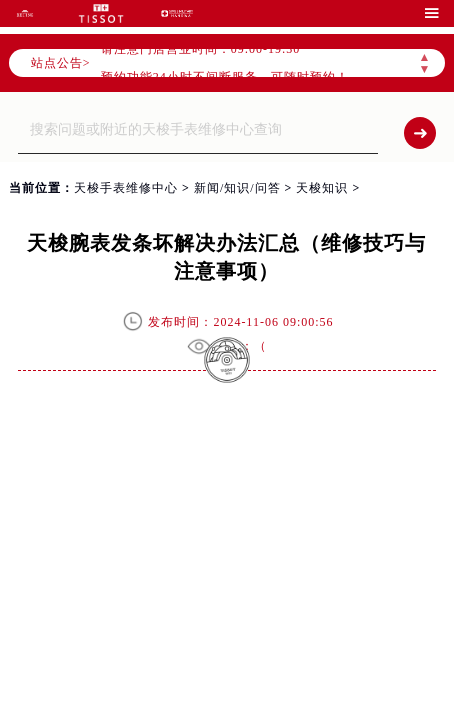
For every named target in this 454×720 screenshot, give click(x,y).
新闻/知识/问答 (237, 188)
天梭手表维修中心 (126, 188)
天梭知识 (322, 188)
